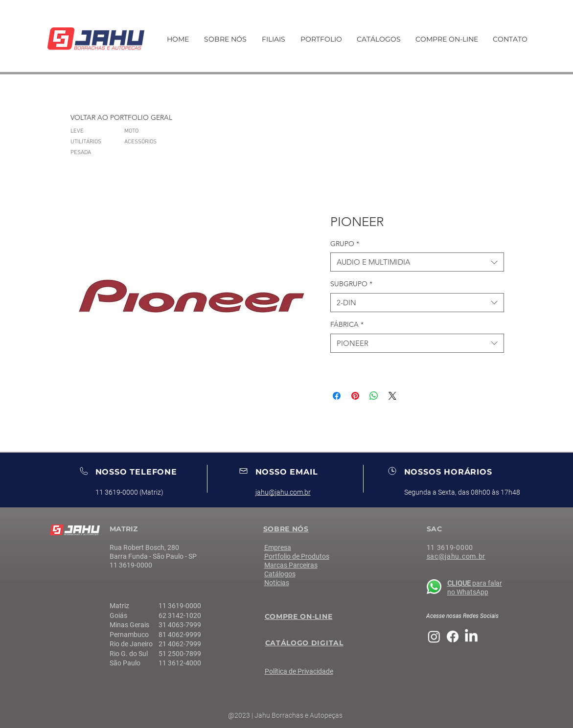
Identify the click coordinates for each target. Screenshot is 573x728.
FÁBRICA (347, 324)
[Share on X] (392, 396)
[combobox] (417, 262)
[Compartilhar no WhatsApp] (374, 396)
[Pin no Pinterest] (355, 396)
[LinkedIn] (471, 637)
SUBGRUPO (351, 284)
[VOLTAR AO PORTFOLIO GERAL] (121, 118)
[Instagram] (434, 637)
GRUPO (345, 244)
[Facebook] (453, 637)
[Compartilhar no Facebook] (337, 396)
